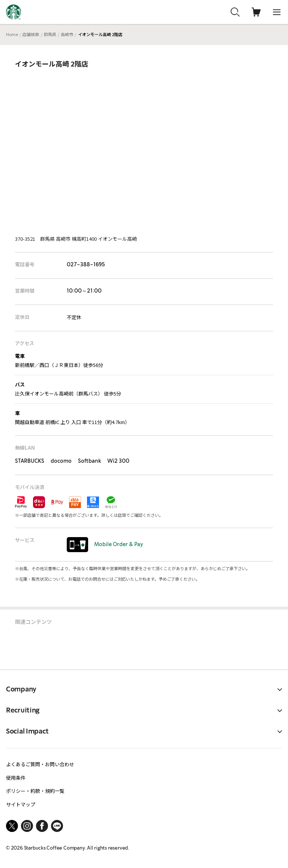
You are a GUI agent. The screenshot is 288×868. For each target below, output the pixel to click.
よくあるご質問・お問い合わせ (40, 764)
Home (12, 34)
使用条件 (16, 778)
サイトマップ (21, 804)
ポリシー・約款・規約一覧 (35, 791)
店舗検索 (31, 34)
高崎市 (67, 34)
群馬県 (50, 34)
